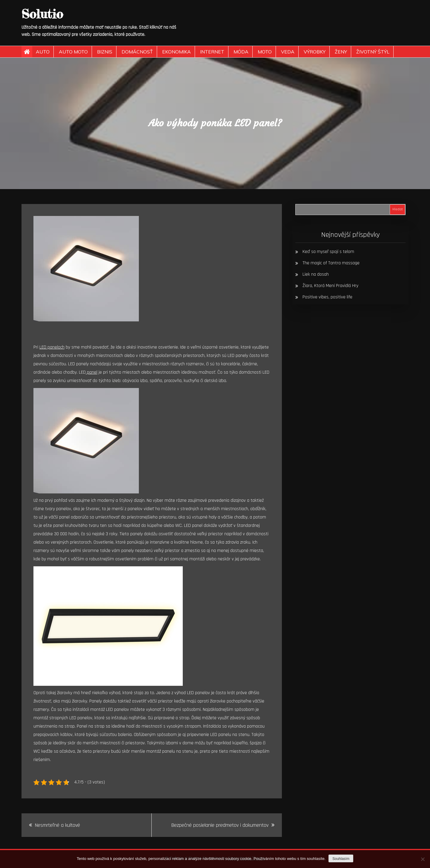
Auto (43, 52)
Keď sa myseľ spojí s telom (328, 252)
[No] (423, 859)
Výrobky (315, 52)
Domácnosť (137, 52)
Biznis (105, 52)
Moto (265, 52)
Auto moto (73, 52)
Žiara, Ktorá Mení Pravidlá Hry (330, 286)
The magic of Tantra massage (331, 263)
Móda (241, 52)
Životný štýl (373, 52)
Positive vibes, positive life (327, 297)
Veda (288, 52)
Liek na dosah (316, 274)
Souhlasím (341, 859)
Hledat (398, 209)
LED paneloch (52, 347)
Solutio (42, 14)
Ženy (341, 52)
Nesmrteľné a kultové (57, 825)
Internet (212, 52)
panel (92, 372)
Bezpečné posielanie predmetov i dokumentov (220, 825)
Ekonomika (176, 52)
